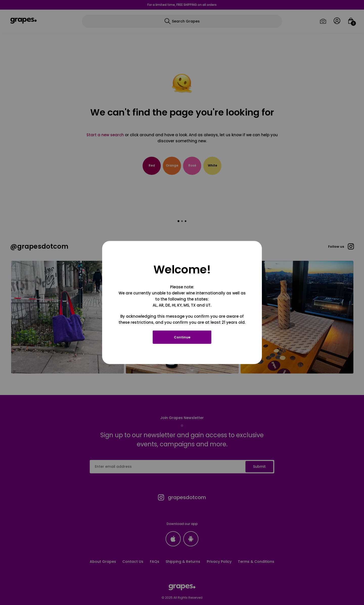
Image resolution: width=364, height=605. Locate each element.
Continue (182, 337)
